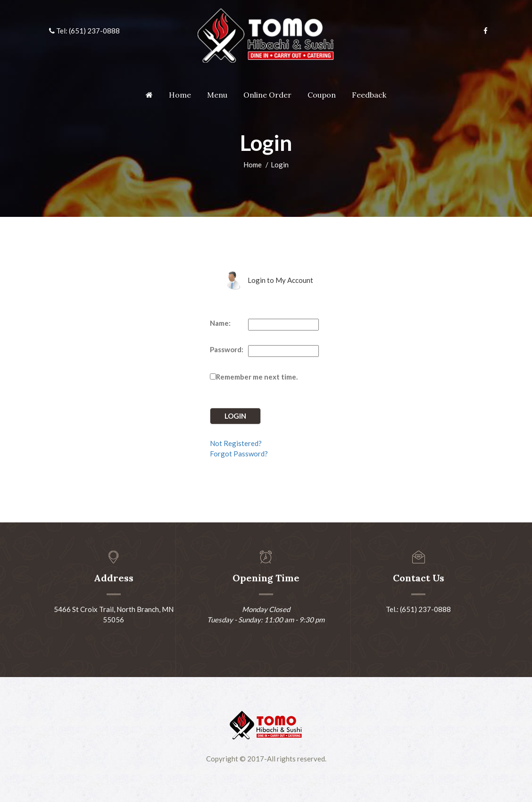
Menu (217, 95)
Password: (227, 349)
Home (180, 95)
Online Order (267, 95)
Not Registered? (236, 443)
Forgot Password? (239, 454)
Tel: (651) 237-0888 (84, 31)
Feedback (369, 95)
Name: (220, 323)
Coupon (322, 95)
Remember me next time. (257, 377)
